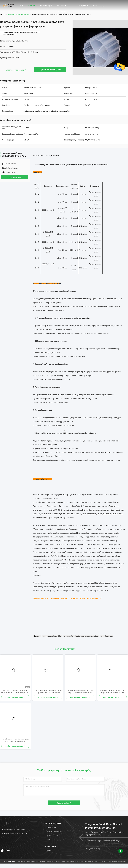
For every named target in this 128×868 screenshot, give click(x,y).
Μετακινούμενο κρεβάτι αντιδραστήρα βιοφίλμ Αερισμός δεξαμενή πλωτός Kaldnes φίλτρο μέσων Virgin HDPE (113, 692)
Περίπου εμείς (46, 5)
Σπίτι (22, 5)
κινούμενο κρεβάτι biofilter (52, 636)
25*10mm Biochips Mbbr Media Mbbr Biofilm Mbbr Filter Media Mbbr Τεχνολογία (15, 691)
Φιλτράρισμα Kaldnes (23, 14)
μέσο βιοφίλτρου (107, 636)
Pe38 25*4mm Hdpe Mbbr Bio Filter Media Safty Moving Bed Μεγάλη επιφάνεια (48, 691)
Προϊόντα (32, 5)
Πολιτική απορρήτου (9, 861)
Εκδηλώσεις (84, 5)
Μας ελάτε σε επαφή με (63, 7)
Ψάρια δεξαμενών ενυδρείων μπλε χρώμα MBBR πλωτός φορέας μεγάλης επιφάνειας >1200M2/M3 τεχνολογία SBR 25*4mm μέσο (15, 740)
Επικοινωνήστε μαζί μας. (16, 70)
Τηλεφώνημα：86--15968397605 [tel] (13, 830)
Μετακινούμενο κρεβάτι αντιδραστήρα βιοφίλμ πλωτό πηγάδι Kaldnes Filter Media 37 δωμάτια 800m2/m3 (80, 692)
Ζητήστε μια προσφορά (50, 70)
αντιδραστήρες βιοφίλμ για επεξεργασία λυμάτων (81, 636)
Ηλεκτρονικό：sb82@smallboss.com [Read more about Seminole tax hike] (15, 834)
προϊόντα (11, 14)
